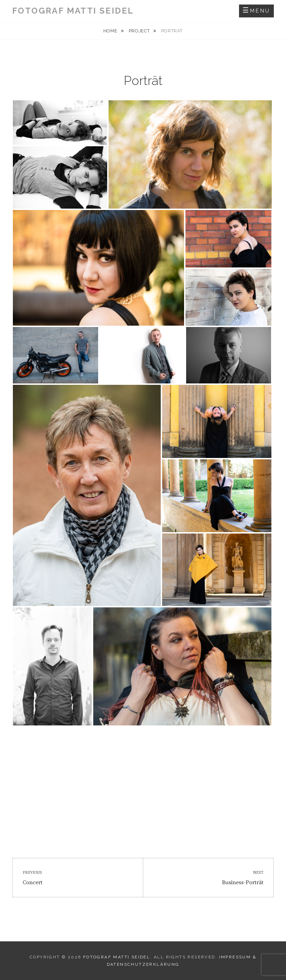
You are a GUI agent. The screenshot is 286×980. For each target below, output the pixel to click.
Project (140, 31)
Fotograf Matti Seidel (73, 11)
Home (111, 31)
